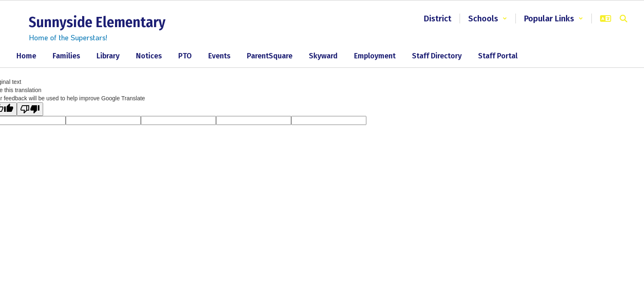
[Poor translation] (30, 109)
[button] (488, 18)
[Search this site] (623, 18)
